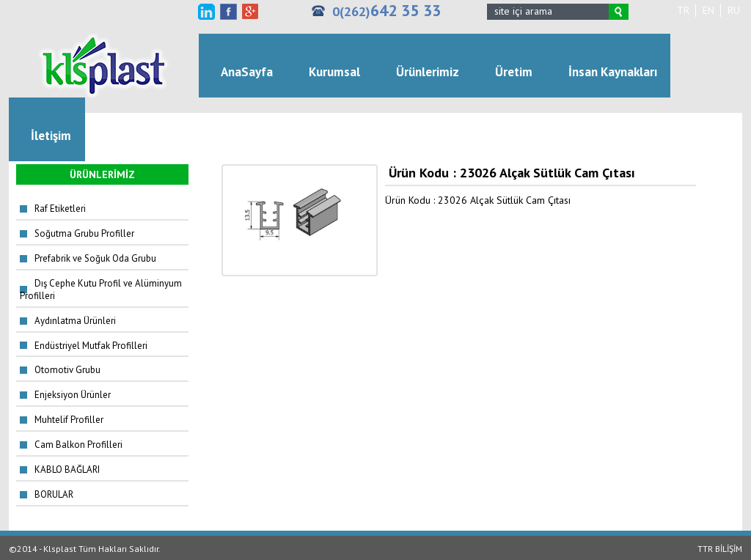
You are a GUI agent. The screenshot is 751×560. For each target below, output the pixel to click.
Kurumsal (334, 72)
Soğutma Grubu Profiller (84, 233)
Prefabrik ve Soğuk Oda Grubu (95, 258)
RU (734, 10)
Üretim (514, 72)
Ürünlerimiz (428, 72)
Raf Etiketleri (60, 209)
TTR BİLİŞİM (720, 549)
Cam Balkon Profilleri (78, 445)
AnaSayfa (247, 72)
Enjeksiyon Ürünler (73, 395)
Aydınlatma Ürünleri (75, 321)
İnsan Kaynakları (613, 72)
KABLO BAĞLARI (67, 469)
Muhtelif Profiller (69, 420)
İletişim (51, 136)
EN (708, 10)
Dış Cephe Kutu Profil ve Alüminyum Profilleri (101, 290)
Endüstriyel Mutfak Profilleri (91, 346)
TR (683, 10)
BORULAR (54, 494)
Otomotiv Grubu (67, 370)
